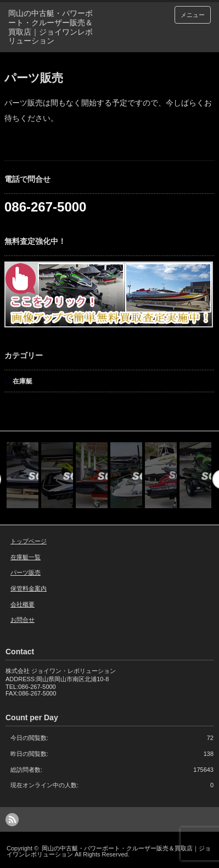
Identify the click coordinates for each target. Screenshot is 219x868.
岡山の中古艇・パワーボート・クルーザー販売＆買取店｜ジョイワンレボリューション (109, 851)
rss (12, 820)
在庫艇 (23, 381)
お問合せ (23, 620)
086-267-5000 (45, 207)
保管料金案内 (29, 588)
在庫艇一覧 (26, 557)
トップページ (29, 541)
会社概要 (23, 604)
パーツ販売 (26, 572)
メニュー (193, 15)
